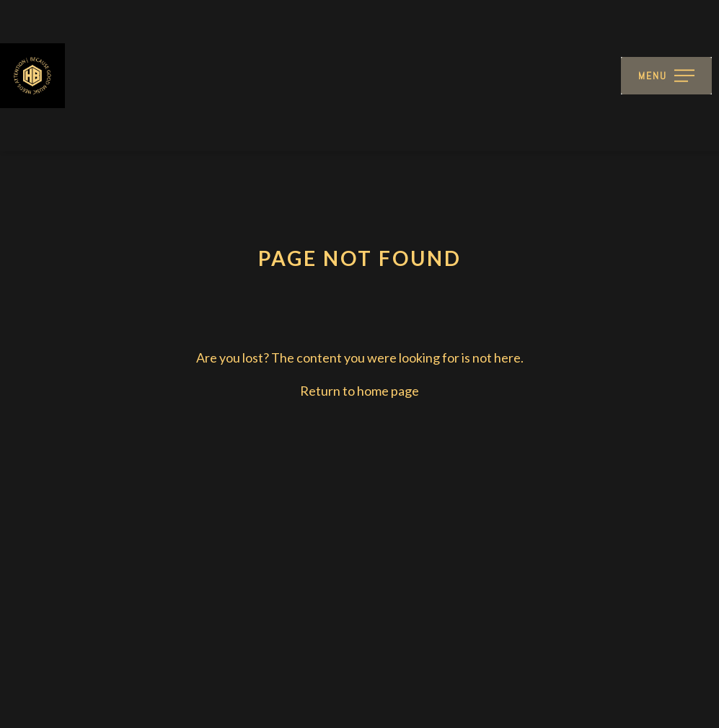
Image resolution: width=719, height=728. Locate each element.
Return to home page (359, 391)
